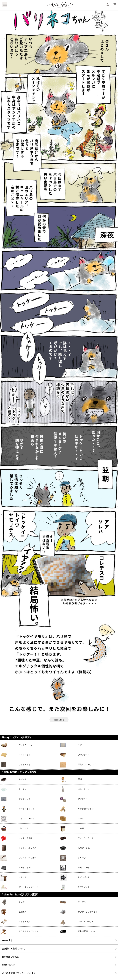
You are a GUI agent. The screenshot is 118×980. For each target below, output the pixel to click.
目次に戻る (59, 720)
